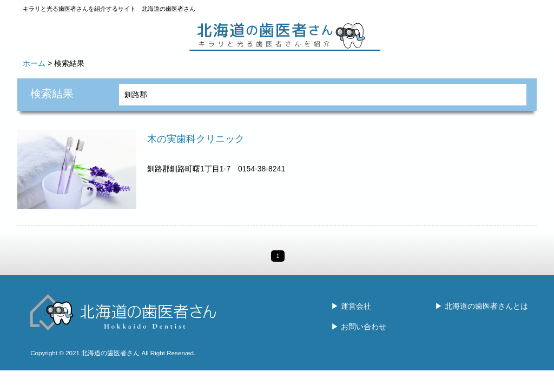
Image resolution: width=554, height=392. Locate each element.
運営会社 (356, 306)
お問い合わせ (364, 327)
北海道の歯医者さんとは (486, 306)
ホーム (34, 63)
